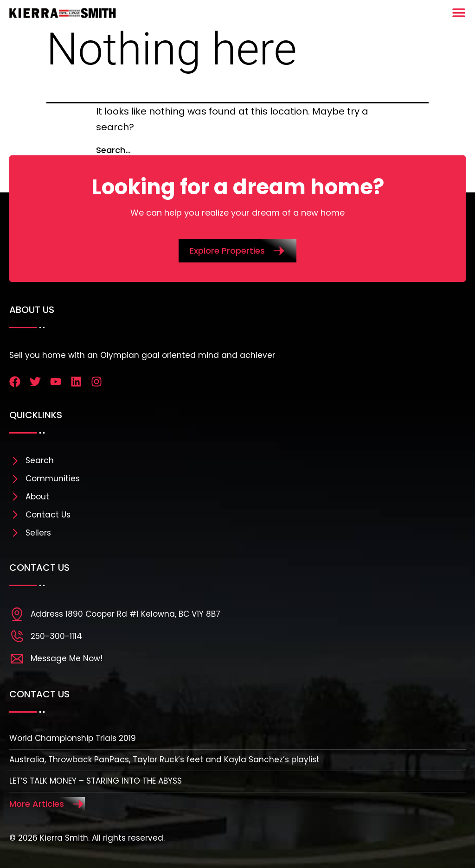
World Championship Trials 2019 (73, 738)
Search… (113, 150)
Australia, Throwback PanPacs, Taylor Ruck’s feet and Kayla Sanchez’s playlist (164, 759)
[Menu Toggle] (459, 13)
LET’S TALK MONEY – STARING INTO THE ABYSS (96, 781)
